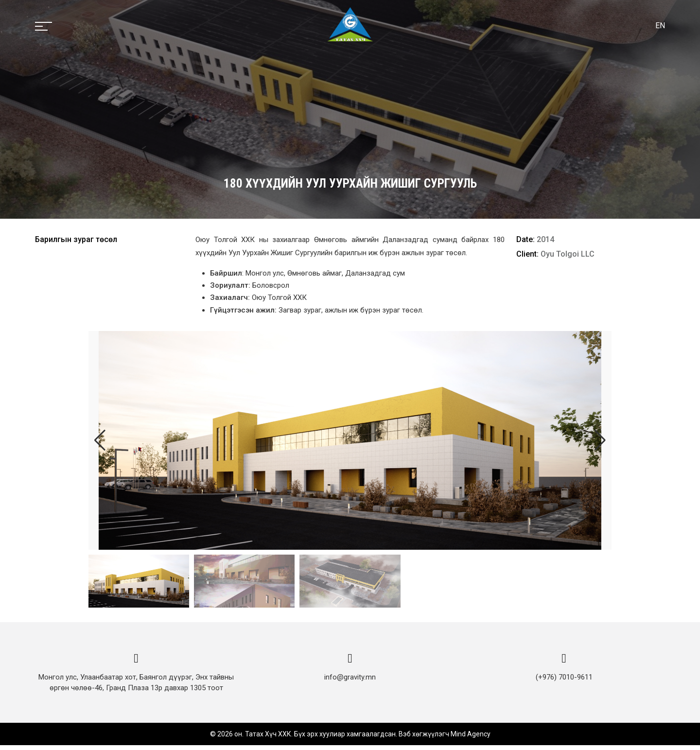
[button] (600, 440)
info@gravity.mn (350, 682)
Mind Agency (471, 739)
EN (660, 26)
